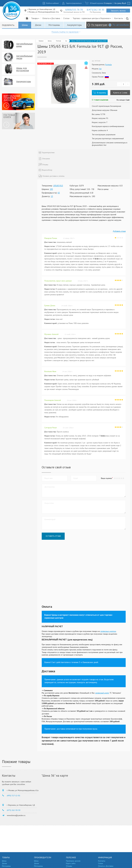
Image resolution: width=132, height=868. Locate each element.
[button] (123, 478)
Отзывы (69, 866)
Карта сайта (71, 863)
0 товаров (108, 3)
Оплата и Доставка (51, 18)
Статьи (66, 18)
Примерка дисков (73, 861)
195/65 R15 (58, 186)
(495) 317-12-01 (14, 796)
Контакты (119, 18)
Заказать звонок (118, 11)
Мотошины (54, 25)
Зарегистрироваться (74, 3)
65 (59, 193)
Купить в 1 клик (120, 93)
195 (51, 189)
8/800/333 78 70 (74, 10)
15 (52, 196)
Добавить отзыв (119, 231)
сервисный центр (102, 693)
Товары (35, 18)
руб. (124, 3)
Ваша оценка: (106, 478)
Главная (41, 41)
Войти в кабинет (53, 3)
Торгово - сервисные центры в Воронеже (92, 18)
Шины (25, 25)
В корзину (101, 93)
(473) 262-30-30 (14, 810)
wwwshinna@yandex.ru (16, 815)
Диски (38, 25)
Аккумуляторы (74, 25)
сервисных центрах (108, 631)
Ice (66, 41)
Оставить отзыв (53, 536)
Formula (58, 41)
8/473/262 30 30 (95, 10)
